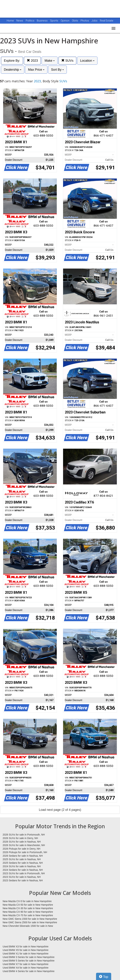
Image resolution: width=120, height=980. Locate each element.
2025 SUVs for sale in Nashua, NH (22, 859)
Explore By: (12, 61)
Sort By (57, 70)
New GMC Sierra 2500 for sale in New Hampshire (30, 922)
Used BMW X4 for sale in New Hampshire (26, 968)
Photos (85, 21)
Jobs (95, 21)
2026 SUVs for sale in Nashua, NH (22, 842)
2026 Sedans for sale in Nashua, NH (23, 856)
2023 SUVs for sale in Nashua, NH (22, 877)
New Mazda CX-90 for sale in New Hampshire (28, 912)
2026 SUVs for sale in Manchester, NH (24, 845)
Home (10, 21)
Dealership (13, 70)
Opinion (65, 21)
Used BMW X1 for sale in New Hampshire (26, 954)
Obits (75, 21)
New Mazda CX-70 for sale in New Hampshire (28, 915)
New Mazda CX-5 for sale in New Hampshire (27, 901)
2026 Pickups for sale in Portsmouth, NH (25, 852)
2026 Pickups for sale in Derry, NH (21, 849)
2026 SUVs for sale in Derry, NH (20, 838)
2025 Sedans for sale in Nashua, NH (23, 863)
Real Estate (107, 21)
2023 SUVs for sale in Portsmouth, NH (24, 873)
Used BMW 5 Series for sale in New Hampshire (29, 961)
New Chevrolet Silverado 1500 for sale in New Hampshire (28, 926)
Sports (54, 21)
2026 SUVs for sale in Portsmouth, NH (24, 835)
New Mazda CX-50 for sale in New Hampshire (28, 905)
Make (50, 61)
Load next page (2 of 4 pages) (60, 810)
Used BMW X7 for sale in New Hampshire (26, 964)
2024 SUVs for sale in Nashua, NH (22, 866)
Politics (30, 21)
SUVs (67, 61)
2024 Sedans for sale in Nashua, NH (23, 870)
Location (87, 61)
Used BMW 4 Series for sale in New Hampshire (29, 971)
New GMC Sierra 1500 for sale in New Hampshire (30, 919)
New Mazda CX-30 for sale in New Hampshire (28, 908)
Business (43, 21)
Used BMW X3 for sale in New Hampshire (26, 947)
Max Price (36, 70)
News (20, 21)
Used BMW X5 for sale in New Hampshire (26, 950)
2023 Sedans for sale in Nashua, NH (23, 880)
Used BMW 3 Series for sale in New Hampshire (29, 957)
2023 (32, 61)
